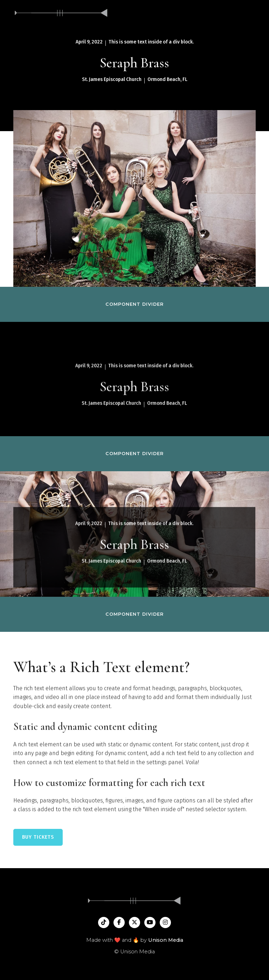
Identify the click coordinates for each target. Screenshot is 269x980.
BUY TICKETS (38, 837)
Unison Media (166, 940)
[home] (61, 13)
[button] (256, 13)
